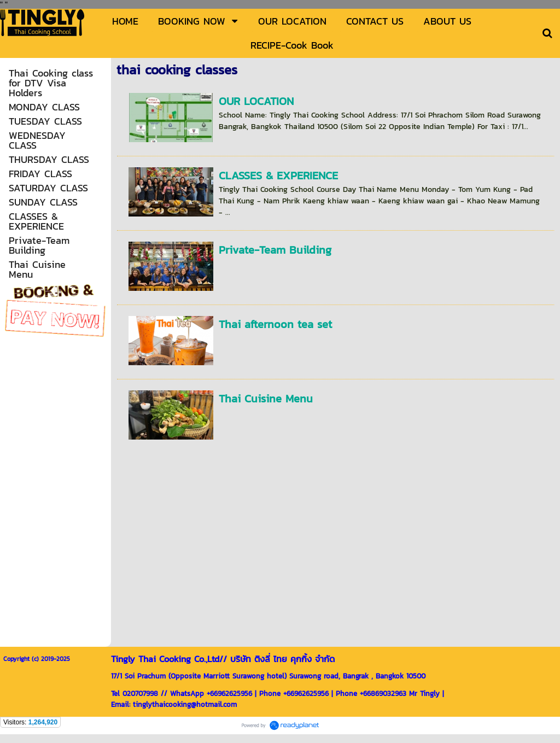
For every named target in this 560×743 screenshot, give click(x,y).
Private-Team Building (275, 250)
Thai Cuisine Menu (266, 399)
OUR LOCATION (256, 101)
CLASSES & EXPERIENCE (278, 175)
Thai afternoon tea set (275, 324)
